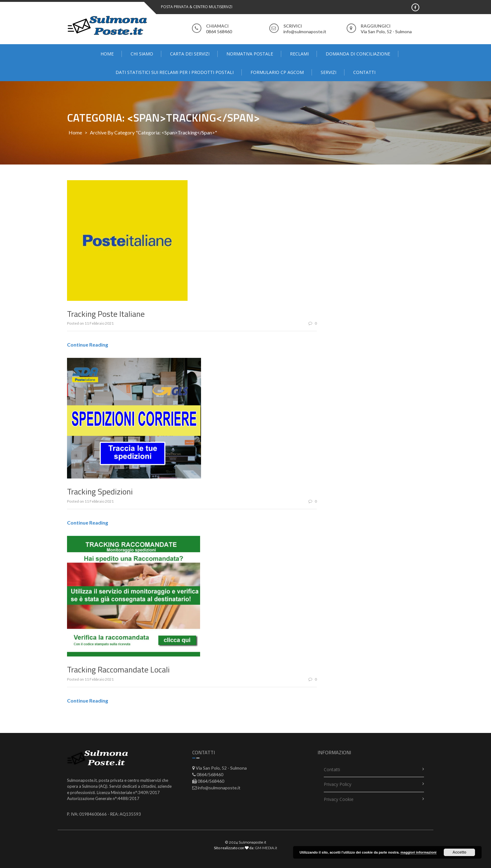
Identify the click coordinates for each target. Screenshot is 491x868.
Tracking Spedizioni (100, 492)
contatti (364, 72)
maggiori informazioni (419, 852)
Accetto (459, 852)
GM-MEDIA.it (266, 848)
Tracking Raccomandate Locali (118, 669)
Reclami (299, 54)
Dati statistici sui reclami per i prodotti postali (175, 72)
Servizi (328, 72)
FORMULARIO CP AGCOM (277, 72)
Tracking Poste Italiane (106, 314)
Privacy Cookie (339, 799)
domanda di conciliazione (358, 54)
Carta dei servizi (190, 54)
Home (107, 54)
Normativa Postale (250, 54)
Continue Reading (88, 345)
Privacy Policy (338, 784)
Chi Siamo (142, 54)
